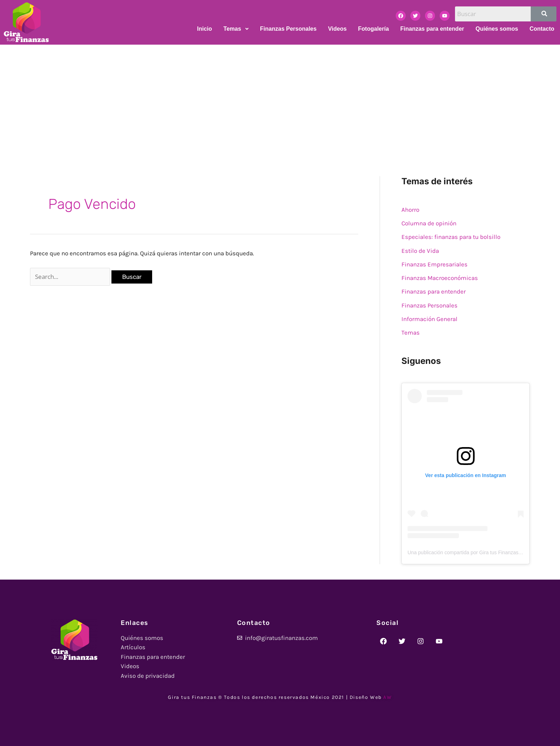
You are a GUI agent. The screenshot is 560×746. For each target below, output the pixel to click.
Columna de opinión (429, 223)
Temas (411, 332)
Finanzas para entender (434, 291)
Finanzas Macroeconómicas (440, 278)
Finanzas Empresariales (434, 264)
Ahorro (410, 210)
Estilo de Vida (420, 251)
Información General (429, 319)
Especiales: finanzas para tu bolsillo (451, 237)
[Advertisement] (280, 98)
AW (387, 697)
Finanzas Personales (429, 305)
